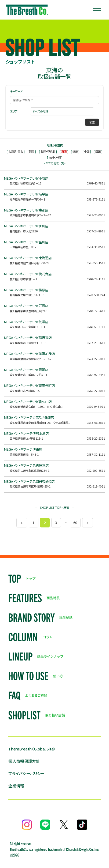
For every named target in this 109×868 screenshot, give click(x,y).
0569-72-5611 (96, 311)
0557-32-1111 (96, 454)
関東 (32, 151)
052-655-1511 (96, 263)
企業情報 (16, 786)
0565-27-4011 (96, 391)
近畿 (75, 151)
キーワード (16, 91)
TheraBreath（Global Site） (32, 749)
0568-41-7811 (96, 183)
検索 (92, 122)
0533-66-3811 (96, 423)
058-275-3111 (96, 199)
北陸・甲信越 (48, 151)
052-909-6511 (96, 471)
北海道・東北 (16, 151)
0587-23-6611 (96, 343)
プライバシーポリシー (26, 773)
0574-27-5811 (96, 359)
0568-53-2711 (96, 327)
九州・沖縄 (55, 157)
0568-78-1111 (96, 279)
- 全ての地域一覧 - (55, 163)
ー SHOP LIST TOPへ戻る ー (54, 507)
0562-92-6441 (96, 375)
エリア (14, 111)
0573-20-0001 (96, 215)
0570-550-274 (96, 295)
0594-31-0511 (96, 247)
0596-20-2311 (96, 438)
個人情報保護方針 (24, 761)
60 (75, 522)
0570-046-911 (96, 407)
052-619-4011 (96, 486)
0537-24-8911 (96, 231)
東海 (64, 151)
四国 (98, 151)
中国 (87, 151)
